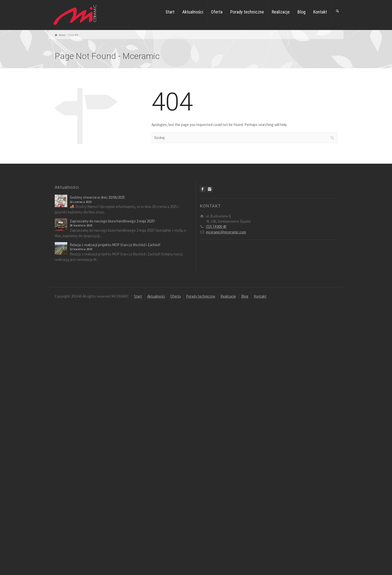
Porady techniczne (247, 12)
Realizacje (281, 12)
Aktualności (193, 12)
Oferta (217, 12)
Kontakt (320, 12)
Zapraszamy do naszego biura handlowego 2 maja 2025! (112, 221)
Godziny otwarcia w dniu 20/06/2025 (97, 197)
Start (170, 12)
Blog (301, 12)
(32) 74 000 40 (216, 227)
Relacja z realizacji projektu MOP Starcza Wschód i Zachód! (115, 245)
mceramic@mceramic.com (226, 232)
